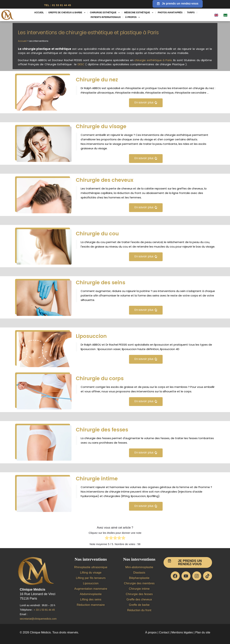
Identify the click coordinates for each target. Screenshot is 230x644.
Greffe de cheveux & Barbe (67, 13)
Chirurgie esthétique (105, 13)
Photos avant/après (170, 13)
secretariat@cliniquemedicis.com (38, 619)
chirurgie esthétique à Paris (153, 60)
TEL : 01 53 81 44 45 (58, 5)
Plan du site (203, 632)
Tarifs (191, 13)
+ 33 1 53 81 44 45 (44, 610)
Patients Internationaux (106, 17)
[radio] (107, 538)
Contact (164, 632)
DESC (81, 64)
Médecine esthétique (139, 13)
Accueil (39, 13)
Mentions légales (182, 632)
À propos (133, 17)
